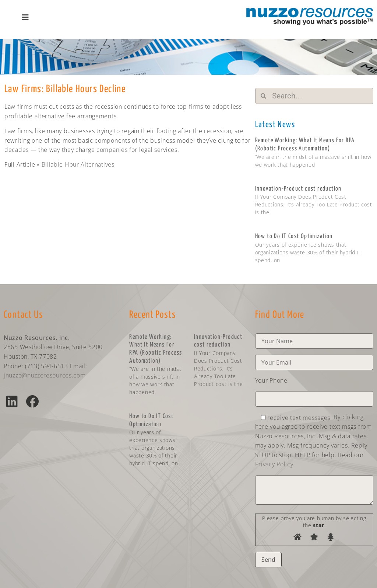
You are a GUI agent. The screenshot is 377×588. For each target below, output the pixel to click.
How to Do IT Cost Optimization (294, 236)
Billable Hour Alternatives (78, 164)
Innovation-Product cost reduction (298, 189)
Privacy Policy (274, 464)
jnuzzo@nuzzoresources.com (45, 375)
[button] (12, 401)
